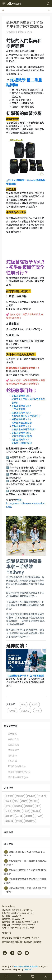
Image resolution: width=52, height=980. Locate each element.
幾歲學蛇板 (30, 821)
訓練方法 (36, 811)
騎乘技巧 (20, 796)
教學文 (35, 704)
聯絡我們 (28, 942)
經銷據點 (19, 942)
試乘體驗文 (13, 750)
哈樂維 (19, 821)
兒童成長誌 (13, 744)
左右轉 (19, 816)
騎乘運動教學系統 (17, 766)
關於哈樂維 (7, 938)
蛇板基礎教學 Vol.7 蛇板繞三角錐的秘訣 (22, 441)
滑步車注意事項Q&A (18, 777)
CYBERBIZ (28, 969)
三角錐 (39, 816)
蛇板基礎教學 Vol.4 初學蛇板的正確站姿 (22, 421)
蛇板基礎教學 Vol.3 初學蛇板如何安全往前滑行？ (26, 414)
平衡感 (26, 811)
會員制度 (26, 938)
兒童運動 (9, 796)
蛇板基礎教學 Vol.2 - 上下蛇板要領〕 (27, 675)
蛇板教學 (12, 761)
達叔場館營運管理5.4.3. (19, 772)
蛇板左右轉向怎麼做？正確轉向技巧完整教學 (25, 872)
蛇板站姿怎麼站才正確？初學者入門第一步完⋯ (25, 890)
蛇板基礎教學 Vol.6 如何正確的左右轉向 (22, 434)
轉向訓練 (9, 821)
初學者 (12, 711)
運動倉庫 (12, 755)
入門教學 (16, 811)
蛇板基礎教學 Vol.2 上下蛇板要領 (21, 408)
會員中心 (35, 938)
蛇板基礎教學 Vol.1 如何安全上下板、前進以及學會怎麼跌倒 (28, 399)
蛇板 (20, 500)
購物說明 (17, 938)
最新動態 (12, 734)
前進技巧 (25, 711)
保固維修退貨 (8, 942)
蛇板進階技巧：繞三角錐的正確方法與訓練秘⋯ (25, 863)
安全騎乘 (34, 801)
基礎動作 (18, 806)
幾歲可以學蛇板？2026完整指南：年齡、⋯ (24, 853)
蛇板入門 (42, 796)
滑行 (37, 711)
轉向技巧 (9, 816)
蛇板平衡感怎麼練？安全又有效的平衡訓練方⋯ (25, 881)
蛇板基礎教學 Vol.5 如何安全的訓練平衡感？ (24, 428)
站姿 (7, 811)
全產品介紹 (13, 739)
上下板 (8, 806)
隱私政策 (37, 942)
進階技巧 (29, 816)
